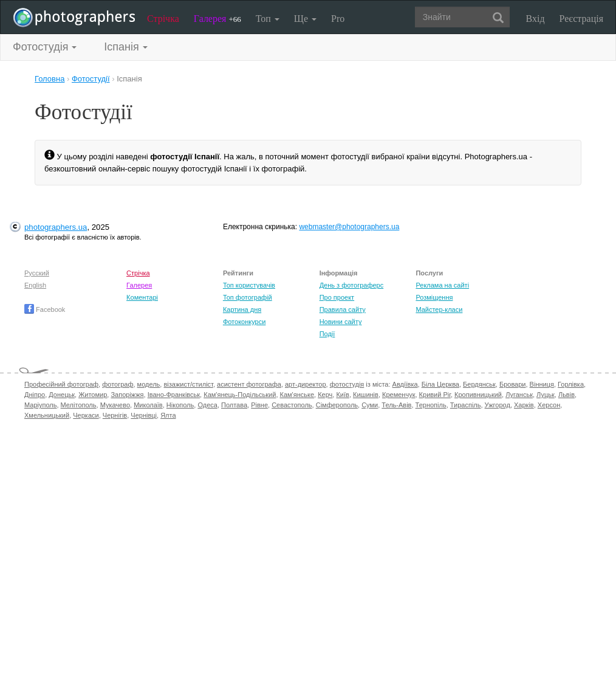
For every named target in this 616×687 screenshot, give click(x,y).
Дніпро (35, 395)
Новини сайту (341, 322)
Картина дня (242, 309)
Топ (268, 19)
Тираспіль (466, 405)
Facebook (45, 309)
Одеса (207, 405)
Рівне (259, 405)
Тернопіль (431, 405)
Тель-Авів (396, 405)
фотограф (118, 384)
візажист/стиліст (188, 384)
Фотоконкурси (244, 322)
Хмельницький (47, 415)
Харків (524, 405)
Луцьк (546, 395)
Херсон (549, 405)
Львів (566, 395)
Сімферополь (337, 405)
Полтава (234, 405)
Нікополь (180, 405)
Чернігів (115, 415)
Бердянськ (479, 384)
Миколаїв (148, 405)
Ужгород (498, 405)
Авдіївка (405, 384)
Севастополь (292, 405)
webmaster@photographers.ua (349, 227)
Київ (342, 395)
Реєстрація (581, 19)
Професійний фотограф (61, 384)
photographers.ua (56, 227)
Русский (37, 273)
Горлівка (571, 384)
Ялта (168, 415)
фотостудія (347, 384)
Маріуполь (40, 405)
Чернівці (144, 415)
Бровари (513, 384)
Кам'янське (297, 395)
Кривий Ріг (435, 395)
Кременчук (399, 395)
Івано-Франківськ (174, 395)
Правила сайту (343, 309)
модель (149, 384)
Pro (338, 19)
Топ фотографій (248, 297)
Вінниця (542, 384)
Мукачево (115, 405)
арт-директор (306, 384)
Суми (370, 405)
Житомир (93, 395)
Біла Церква (440, 384)
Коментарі (142, 297)
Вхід (536, 19)
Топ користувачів (249, 285)
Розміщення (434, 297)
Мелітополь (79, 405)
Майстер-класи (439, 309)
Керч (325, 395)
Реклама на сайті (442, 285)
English (35, 285)
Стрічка (163, 19)
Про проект (337, 297)
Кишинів (366, 395)
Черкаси (86, 415)
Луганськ (519, 395)
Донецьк (62, 395)
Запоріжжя (127, 395)
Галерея (217, 19)
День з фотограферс (352, 285)
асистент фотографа (249, 384)
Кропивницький (478, 395)
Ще (305, 19)
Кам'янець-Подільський (240, 395)
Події (327, 334)
